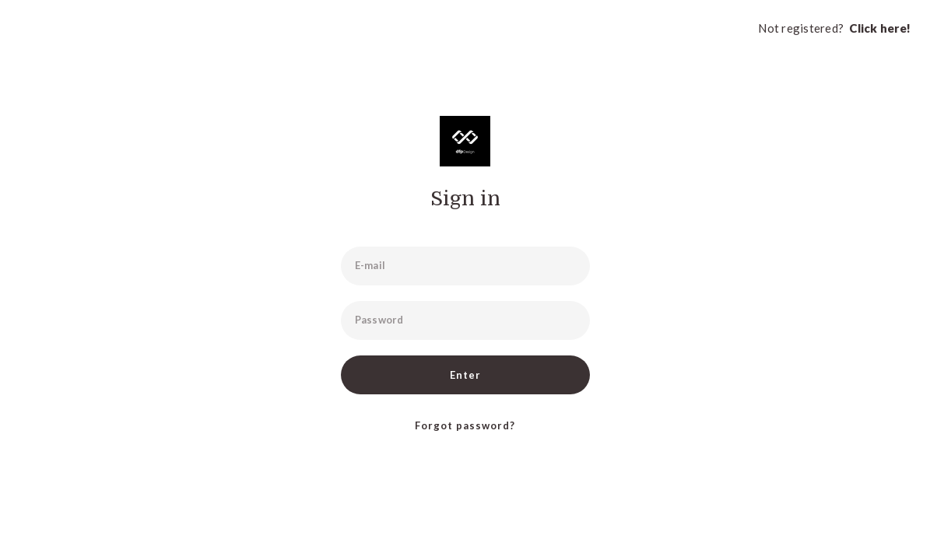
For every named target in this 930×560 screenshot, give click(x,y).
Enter (465, 375)
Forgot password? (465, 425)
